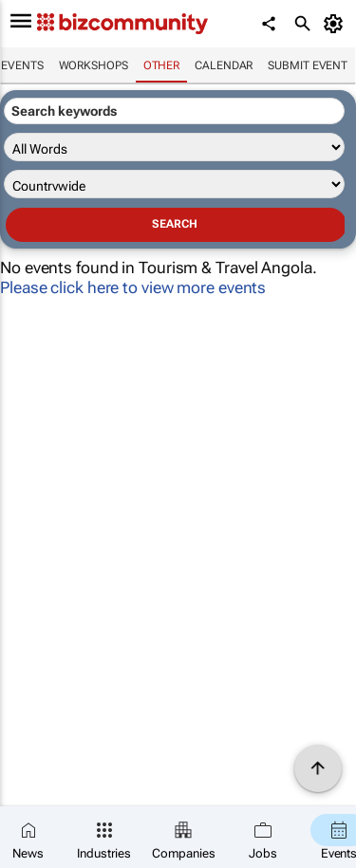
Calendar (224, 65)
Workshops (94, 65)
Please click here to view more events (133, 287)
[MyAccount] (337, 24)
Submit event (308, 65)
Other (162, 65)
